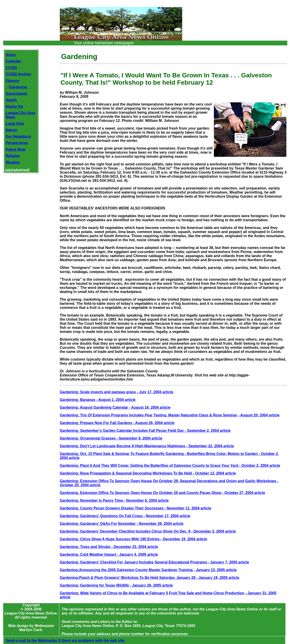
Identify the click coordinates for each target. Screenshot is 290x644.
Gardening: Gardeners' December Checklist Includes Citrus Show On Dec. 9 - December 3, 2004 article (148, 531)
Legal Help (15, 124)
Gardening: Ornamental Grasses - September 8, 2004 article (111, 438)
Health (11, 100)
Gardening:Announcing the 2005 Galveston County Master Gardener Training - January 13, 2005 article (148, 570)
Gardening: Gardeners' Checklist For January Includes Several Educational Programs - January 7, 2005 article (154, 562)
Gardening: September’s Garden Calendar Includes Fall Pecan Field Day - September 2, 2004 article (145, 431)
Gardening (16, 87)
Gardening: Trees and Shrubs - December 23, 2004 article (109, 547)
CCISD (11, 68)
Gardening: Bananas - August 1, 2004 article (98, 400)
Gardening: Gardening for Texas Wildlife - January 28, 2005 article (116, 585)
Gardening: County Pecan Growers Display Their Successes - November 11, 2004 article (136, 508)
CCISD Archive (18, 74)
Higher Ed (14, 107)
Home (11, 55)
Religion (13, 156)
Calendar (13, 61)
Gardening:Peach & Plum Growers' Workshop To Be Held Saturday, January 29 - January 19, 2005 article (150, 578)
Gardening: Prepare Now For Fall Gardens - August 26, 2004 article (117, 423)
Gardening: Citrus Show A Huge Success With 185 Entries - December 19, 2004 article (133, 539)
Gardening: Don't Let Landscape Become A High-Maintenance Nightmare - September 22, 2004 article (147, 446)
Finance (12, 81)
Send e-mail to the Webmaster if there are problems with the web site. (65, 636)
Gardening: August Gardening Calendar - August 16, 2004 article (115, 407)
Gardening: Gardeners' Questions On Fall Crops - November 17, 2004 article (125, 516)
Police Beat (15, 149)
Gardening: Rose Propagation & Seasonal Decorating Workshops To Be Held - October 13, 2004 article (148, 473)
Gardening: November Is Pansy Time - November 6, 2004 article (114, 500)
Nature (11, 130)
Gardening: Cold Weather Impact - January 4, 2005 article (109, 554)
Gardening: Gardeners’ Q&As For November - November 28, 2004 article (122, 524)
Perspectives (17, 143)
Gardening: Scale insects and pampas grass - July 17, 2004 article (117, 392)
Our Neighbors (18, 136)
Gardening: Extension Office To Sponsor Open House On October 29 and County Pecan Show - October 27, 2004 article (163, 493)
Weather (13, 162)
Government (16, 94)
